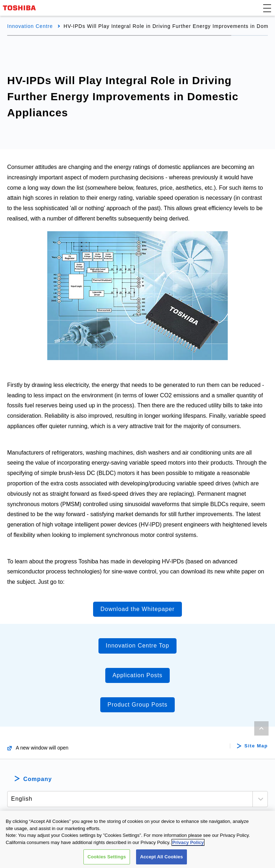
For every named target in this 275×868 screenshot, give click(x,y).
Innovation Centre (30, 26)
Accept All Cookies (161, 857)
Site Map (256, 746)
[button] (267, 8)
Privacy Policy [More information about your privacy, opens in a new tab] (188, 842)
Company (38, 779)
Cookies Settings (107, 857)
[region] (137, 839)
